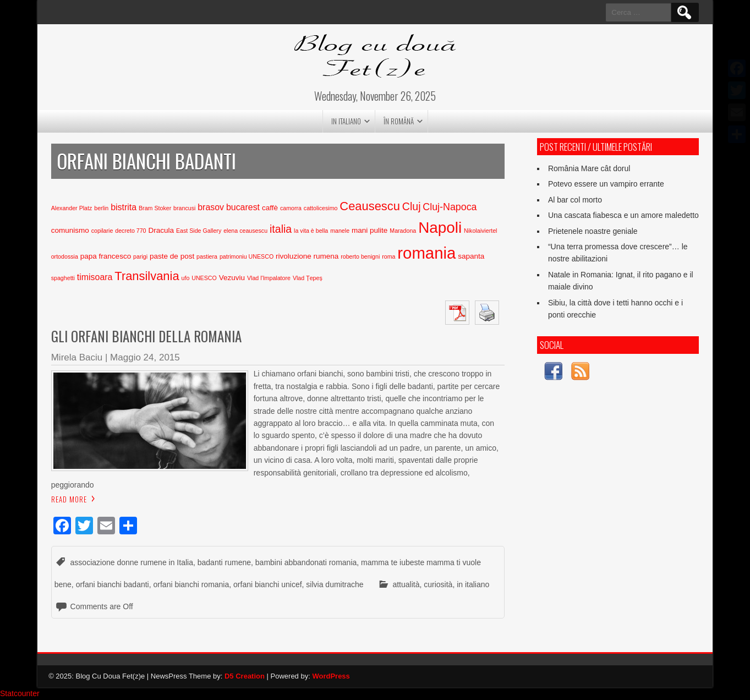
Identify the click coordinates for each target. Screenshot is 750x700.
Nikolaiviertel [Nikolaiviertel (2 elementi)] (480, 231)
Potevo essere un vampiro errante (606, 184)
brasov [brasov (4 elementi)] (211, 207)
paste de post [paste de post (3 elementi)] (172, 256)
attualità (406, 584)
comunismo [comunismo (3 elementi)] (70, 230)
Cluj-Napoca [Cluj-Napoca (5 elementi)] (450, 207)
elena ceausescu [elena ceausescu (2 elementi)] (245, 231)
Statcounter (20, 693)
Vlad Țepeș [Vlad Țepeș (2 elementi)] (308, 278)
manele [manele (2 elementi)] (340, 231)
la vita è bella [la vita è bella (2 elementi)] (311, 231)
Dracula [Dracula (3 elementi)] (161, 230)
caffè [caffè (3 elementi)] (270, 208)
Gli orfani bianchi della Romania (146, 336)
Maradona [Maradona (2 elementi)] (403, 231)
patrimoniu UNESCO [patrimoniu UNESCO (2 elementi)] (247, 256)
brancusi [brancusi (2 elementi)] (184, 208)
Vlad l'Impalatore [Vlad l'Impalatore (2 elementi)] (269, 278)
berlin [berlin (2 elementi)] (101, 208)
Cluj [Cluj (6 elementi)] (412, 206)
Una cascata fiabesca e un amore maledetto (623, 215)
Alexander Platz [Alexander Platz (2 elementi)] (72, 208)
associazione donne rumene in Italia (132, 562)
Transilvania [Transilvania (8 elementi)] (147, 276)
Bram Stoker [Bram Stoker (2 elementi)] (155, 208)
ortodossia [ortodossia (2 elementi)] (65, 256)
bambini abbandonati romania (306, 562)
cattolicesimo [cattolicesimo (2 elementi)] (321, 208)
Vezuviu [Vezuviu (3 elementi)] (232, 278)
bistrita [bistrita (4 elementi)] (124, 207)
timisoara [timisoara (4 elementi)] (95, 277)
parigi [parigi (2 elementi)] (140, 256)
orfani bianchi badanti (113, 584)
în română (399, 121)
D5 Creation (245, 676)
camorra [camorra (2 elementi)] (291, 208)
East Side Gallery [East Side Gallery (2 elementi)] (199, 231)
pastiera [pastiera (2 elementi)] (207, 256)
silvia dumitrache (335, 584)
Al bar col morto (575, 200)
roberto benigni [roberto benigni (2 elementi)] (360, 256)
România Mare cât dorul (589, 168)
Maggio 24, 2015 (145, 357)
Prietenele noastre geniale (593, 231)
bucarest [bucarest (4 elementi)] (243, 207)
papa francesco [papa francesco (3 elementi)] (106, 256)
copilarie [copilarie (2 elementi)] (102, 231)
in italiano (346, 121)
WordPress (331, 676)
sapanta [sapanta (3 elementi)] (471, 256)
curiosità (438, 584)
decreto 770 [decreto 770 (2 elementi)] (130, 231)
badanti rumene (224, 562)
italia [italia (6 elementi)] (281, 229)
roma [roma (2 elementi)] (388, 256)
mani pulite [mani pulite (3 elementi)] (369, 230)
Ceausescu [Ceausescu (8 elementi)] (370, 206)
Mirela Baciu (77, 357)
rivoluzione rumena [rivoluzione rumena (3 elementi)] (307, 256)
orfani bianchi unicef (268, 584)
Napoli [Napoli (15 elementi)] (440, 228)
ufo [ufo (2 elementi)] (186, 278)
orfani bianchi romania (191, 584)
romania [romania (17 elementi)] (426, 253)
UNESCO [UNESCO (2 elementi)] (204, 278)
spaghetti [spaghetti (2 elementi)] (63, 278)
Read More (69, 499)
